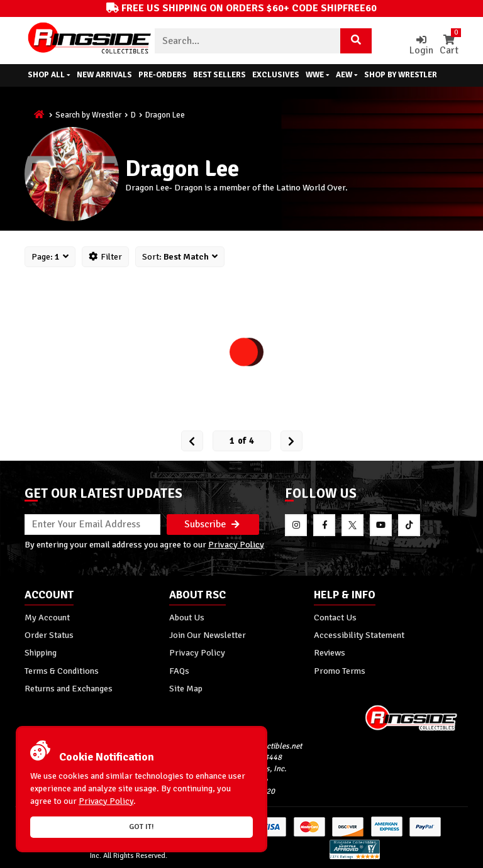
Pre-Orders (163, 75)
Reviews (330, 652)
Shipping (41, 652)
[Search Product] (356, 41)
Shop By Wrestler (401, 75)
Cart (449, 46)
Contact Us (335, 617)
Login (421, 46)
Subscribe (212, 524)
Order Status (49, 635)
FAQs (179, 671)
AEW (347, 75)
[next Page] (291, 441)
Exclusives (276, 75)
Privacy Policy (236, 544)
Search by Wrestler (88, 115)
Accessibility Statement (359, 635)
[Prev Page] (192, 441)
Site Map (186, 688)
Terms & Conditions (62, 671)
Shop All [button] (49, 75)
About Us (187, 617)
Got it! (142, 827)
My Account (47, 617)
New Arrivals (104, 75)
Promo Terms (340, 671)
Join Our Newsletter (208, 635)
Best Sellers (219, 75)
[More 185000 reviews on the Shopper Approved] (355, 857)
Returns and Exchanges (69, 688)
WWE (318, 75)
